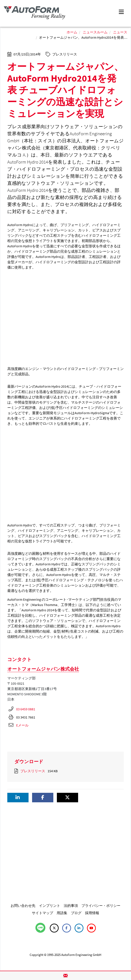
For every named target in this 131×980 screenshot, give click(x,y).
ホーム (72, 32)
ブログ (76, 913)
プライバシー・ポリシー (101, 906)
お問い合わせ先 (23, 906)
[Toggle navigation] (121, 11)
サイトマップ (42, 913)
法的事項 (71, 906)
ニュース (120, 32)
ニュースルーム (95, 32)
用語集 (62, 913)
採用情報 (92, 913)
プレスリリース (33, 771)
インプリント (50, 906)
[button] (18, 798)
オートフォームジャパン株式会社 (43, 669)
